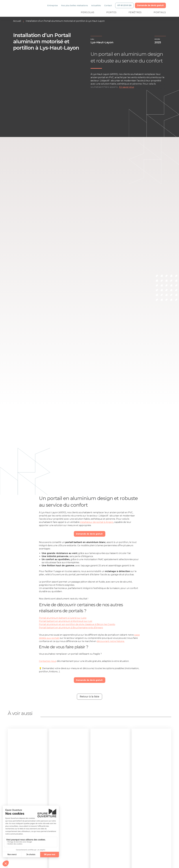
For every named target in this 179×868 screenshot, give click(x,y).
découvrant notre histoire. (111, 641)
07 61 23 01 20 (124, 5)
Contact (108, 5)
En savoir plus (127, 87)
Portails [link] (160, 12)
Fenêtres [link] (135, 12)
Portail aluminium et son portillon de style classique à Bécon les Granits (77, 624)
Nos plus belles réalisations (74, 5)
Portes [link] (111, 12)
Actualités (96, 5)
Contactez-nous (48, 661)
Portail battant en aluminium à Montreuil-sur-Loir (66, 621)
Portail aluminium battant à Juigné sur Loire (63, 618)
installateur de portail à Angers (97, 522)
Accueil (17, 21)
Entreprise (53, 5)
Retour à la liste (89, 697)
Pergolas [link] (88, 12)
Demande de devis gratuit (90, 534)
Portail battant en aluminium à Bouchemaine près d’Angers (71, 628)
